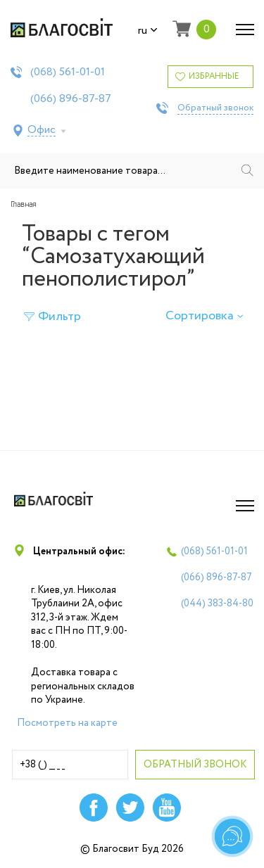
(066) (71, 99)
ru (148, 31)
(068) (68, 72)
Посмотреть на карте (67, 723)
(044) (217, 604)
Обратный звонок (215, 108)
